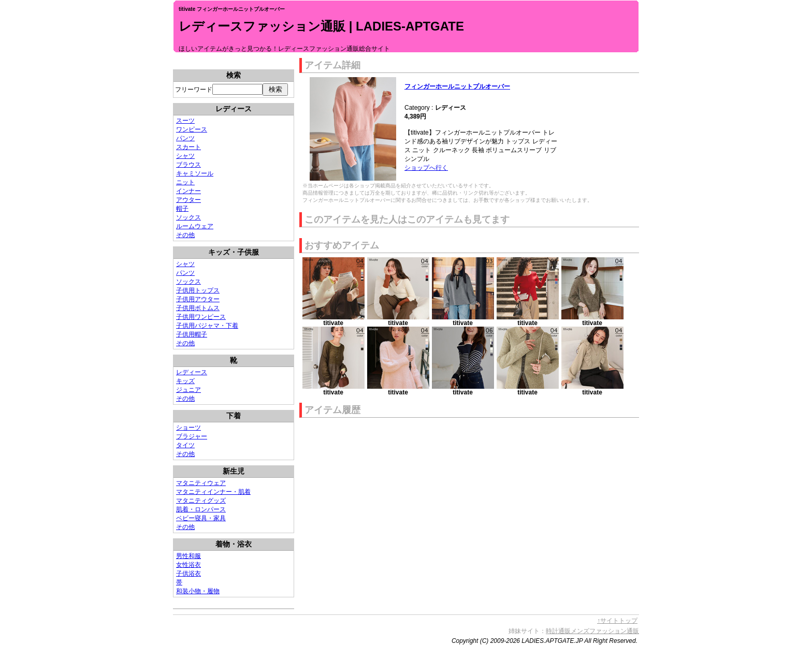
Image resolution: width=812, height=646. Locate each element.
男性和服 (189, 556)
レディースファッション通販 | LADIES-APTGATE (321, 26)
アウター (189, 200)
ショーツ (189, 428)
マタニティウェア (201, 483)
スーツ (185, 121)
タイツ (185, 445)
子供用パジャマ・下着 (207, 326)
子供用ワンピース (201, 317)
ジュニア (189, 390)
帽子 (182, 209)
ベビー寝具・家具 (201, 518)
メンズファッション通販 (605, 631)
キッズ (185, 381)
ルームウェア (195, 226)
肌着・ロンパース (201, 509)
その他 (185, 235)
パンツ (185, 138)
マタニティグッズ (201, 501)
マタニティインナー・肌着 (213, 492)
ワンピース (192, 129)
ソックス (189, 217)
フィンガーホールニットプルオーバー (457, 86)
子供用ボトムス (198, 308)
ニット (185, 182)
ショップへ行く (426, 168)
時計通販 (558, 631)
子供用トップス (198, 290)
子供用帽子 (192, 334)
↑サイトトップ (617, 621)
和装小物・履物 (198, 591)
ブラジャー (192, 436)
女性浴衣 (189, 565)
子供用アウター (198, 299)
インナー (189, 191)
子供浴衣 (189, 574)
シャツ (185, 156)
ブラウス (189, 165)
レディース (192, 372)
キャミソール (195, 173)
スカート (189, 147)
